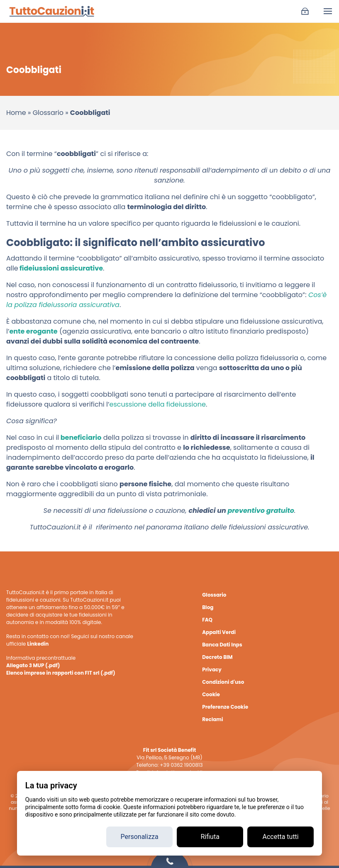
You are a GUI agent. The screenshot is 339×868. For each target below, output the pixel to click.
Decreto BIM (217, 657)
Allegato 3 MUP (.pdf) (33, 665)
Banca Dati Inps (222, 645)
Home (16, 113)
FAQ (207, 620)
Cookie (211, 694)
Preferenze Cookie (225, 707)
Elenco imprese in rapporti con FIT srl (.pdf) (61, 673)
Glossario (48, 113)
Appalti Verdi (219, 632)
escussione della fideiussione (157, 404)
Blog (208, 607)
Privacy (212, 669)
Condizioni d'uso (223, 682)
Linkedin (38, 644)
